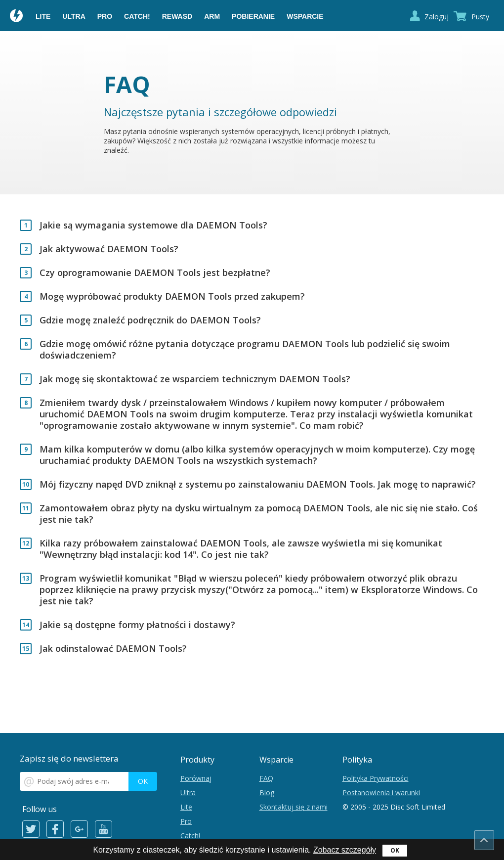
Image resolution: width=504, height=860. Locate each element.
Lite (43, 16)
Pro (105, 16)
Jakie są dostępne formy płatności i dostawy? (137, 625)
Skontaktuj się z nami (294, 807)
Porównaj (196, 778)
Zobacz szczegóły (345, 850)
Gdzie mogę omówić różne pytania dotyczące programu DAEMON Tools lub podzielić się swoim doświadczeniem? (245, 350)
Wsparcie (305, 16)
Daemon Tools (17, 17)
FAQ (266, 778)
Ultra (74, 16)
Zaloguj (437, 17)
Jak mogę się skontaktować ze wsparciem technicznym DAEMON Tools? (195, 379)
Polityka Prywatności (376, 778)
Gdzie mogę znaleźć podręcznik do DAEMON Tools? (150, 320)
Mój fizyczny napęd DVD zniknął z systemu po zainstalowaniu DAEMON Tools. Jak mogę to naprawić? (258, 484)
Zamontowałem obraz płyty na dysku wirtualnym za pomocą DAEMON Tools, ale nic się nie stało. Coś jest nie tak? (259, 514)
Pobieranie (253, 16)
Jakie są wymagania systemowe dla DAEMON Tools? (153, 225)
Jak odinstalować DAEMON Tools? (113, 649)
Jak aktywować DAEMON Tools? (109, 249)
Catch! (137, 16)
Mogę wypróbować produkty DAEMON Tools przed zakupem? (172, 296)
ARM (212, 16)
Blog (267, 792)
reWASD (177, 16)
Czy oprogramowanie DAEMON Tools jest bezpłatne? (155, 273)
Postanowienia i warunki (381, 792)
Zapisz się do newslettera (69, 758)
